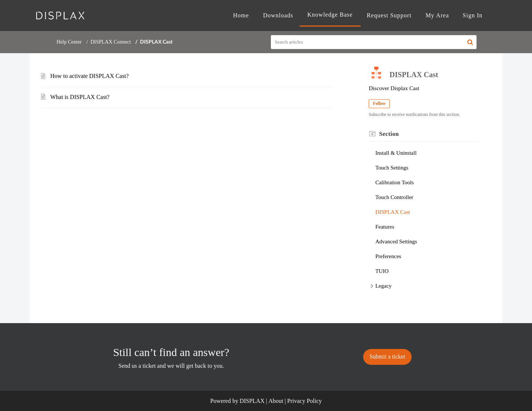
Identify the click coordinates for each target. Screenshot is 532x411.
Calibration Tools (395, 182)
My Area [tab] (437, 15)
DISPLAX (252, 401)
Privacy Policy (304, 401)
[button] (470, 42)
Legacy (383, 286)
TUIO (382, 271)
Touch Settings (392, 168)
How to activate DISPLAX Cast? (89, 76)
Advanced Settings (396, 242)
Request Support (389, 15)
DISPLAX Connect (111, 42)
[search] (374, 42)
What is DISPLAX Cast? (80, 97)
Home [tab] (241, 15)
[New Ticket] (387, 357)
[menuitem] (473, 16)
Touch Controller (394, 197)
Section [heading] (389, 134)
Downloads (278, 15)
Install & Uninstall (396, 153)
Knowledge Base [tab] (330, 15)
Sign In (473, 15)
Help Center (69, 42)
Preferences (388, 256)
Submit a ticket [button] (387, 357)
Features (385, 227)
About (276, 401)
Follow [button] (379, 103)
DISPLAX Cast (393, 212)
